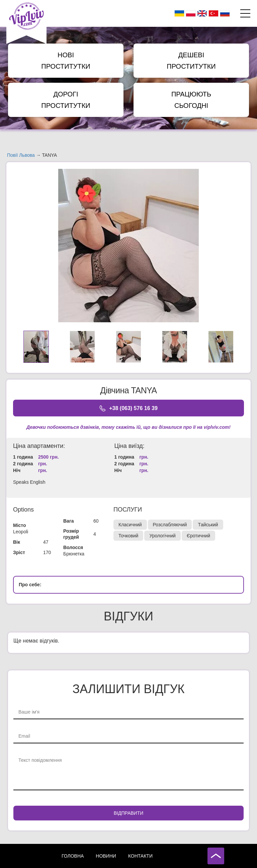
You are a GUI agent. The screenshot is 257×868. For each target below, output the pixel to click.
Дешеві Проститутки (191, 61)
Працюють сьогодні (191, 100)
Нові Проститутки (66, 61)
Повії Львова (21, 155)
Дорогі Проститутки (66, 100)
